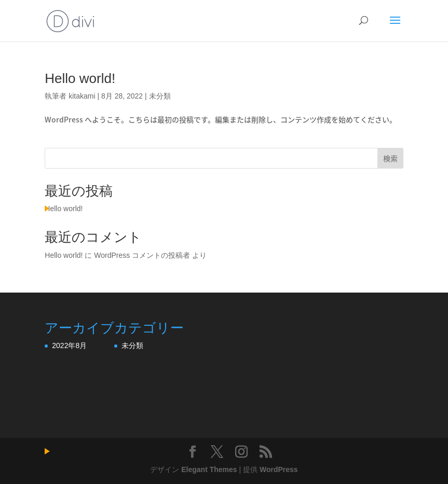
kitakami (82, 96)
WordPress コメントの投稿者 (142, 255)
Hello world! (80, 78)
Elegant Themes (209, 469)
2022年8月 (69, 345)
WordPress (279, 469)
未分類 (160, 96)
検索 (390, 158)
